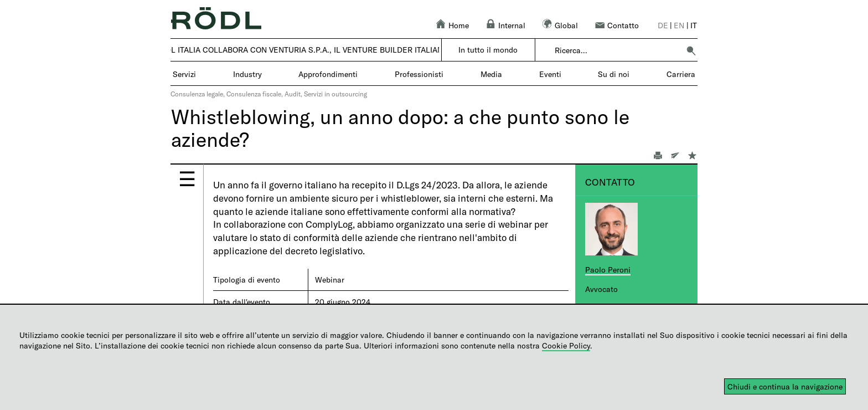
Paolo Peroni (608, 270)
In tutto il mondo (488, 50)
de (663, 25)
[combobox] (617, 50)
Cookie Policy (566, 345)
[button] (691, 50)
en (679, 25)
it (694, 25)
